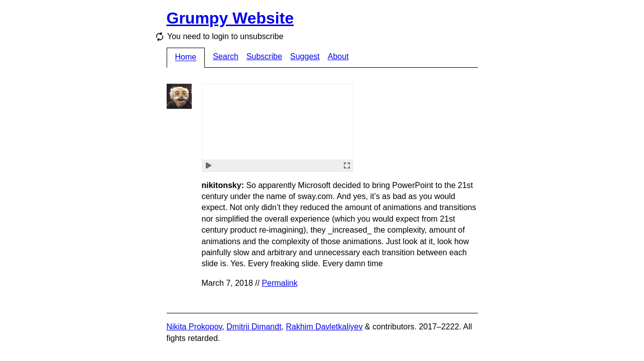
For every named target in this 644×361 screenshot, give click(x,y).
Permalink (280, 283)
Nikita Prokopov (195, 327)
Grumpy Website (230, 18)
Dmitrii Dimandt (254, 327)
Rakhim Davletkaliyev (324, 327)
